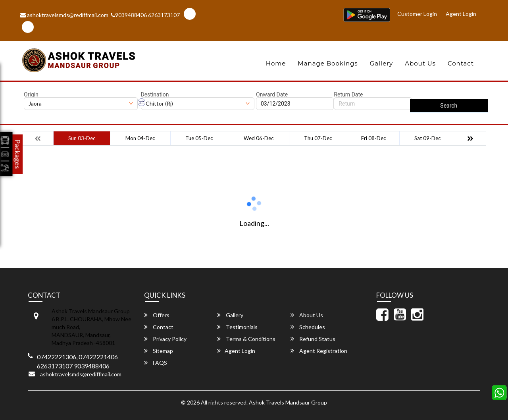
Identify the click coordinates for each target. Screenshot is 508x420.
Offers (157, 315)
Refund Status (313, 339)
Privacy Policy (165, 339)
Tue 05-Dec (199, 138)
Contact (461, 63)
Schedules (308, 327)
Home (276, 63)
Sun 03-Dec (82, 138)
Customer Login (417, 14)
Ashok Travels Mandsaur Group (288, 402)
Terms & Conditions (246, 339)
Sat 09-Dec (427, 138)
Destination (155, 94)
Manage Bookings (328, 63)
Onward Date (272, 94)
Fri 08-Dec (373, 138)
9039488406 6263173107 (145, 15)
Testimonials (237, 327)
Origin (31, 94)
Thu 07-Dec (318, 138)
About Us (420, 63)
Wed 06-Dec (259, 138)
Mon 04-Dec (140, 138)
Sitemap (159, 351)
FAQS (156, 363)
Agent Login (461, 14)
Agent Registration (319, 351)
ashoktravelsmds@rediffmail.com (64, 15)
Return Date (348, 94)
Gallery (382, 63)
